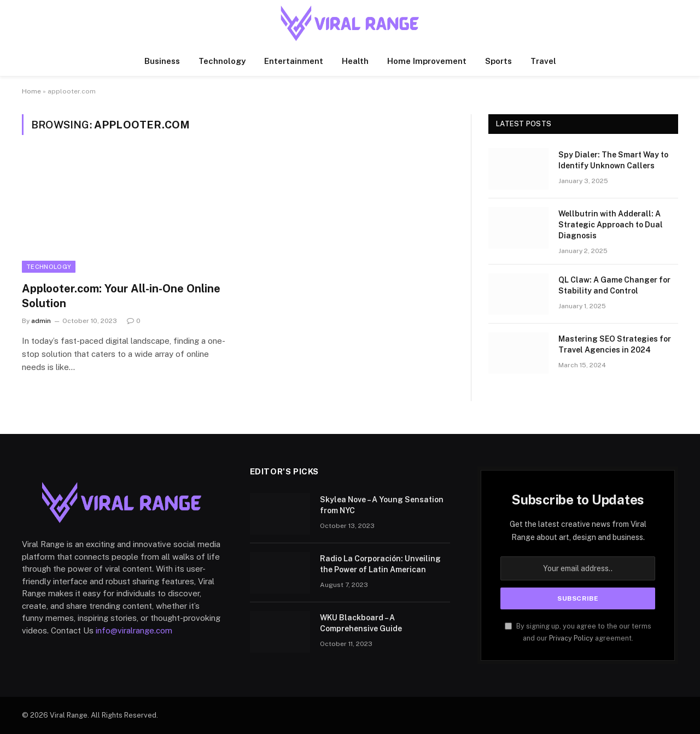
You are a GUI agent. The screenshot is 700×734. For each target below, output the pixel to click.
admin (41, 321)
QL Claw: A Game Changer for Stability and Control (614, 285)
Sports (498, 61)
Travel (543, 61)
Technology (222, 61)
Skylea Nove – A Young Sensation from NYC (382, 505)
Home (31, 91)
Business (162, 61)
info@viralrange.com (134, 630)
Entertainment (294, 61)
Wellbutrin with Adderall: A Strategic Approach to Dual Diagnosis (611, 225)
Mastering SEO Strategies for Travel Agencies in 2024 (615, 344)
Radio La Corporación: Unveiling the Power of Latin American (380, 564)
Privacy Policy (571, 638)
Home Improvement (427, 61)
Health (355, 61)
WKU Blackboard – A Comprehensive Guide (361, 623)
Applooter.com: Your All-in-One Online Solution (121, 296)
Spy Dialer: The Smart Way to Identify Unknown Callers (613, 160)
